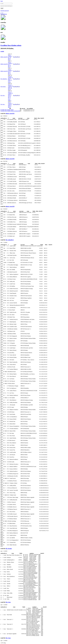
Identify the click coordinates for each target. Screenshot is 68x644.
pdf (17, 57)
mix (9, 90)
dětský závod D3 (4, 71)
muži (10, 87)
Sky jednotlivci (4, 79)
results (2, 51)
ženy (10, 88)
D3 (9, 60)
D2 (9, 59)
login (2, 1)
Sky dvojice (3, 87)
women (10, 56)
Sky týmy (3, 95)
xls (19, 57)
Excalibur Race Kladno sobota (11, 45)
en (3, 13)
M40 (10, 80)
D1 (9, 58)
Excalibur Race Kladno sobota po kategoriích (10, 111)
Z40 (9, 82)
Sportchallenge (4, 14)
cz (1, 13)
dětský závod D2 (4, 64)
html (14, 57)
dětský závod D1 (4, 57)
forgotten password (5, 11)
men (9, 55)
